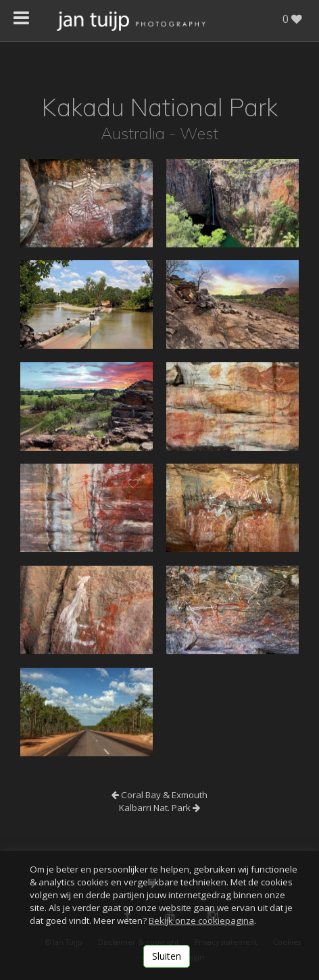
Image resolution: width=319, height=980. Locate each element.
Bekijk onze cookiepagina (201, 921)
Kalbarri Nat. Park (159, 808)
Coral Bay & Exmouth (159, 795)
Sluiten (167, 956)
